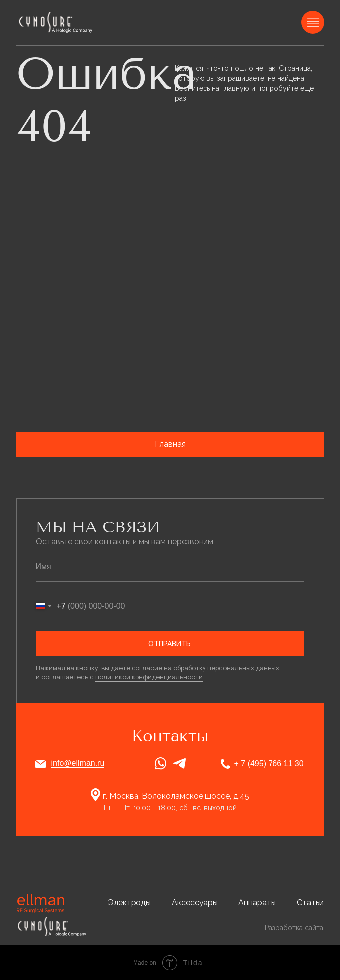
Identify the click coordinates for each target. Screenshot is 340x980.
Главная (170, 444)
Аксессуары (195, 902)
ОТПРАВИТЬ (170, 644)
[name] (170, 567)
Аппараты (257, 902)
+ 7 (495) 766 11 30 (269, 763)
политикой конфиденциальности (149, 677)
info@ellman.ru (78, 763)
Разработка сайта (294, 928)
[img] (57, 22)
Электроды (129, 902)
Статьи (310, 902)
